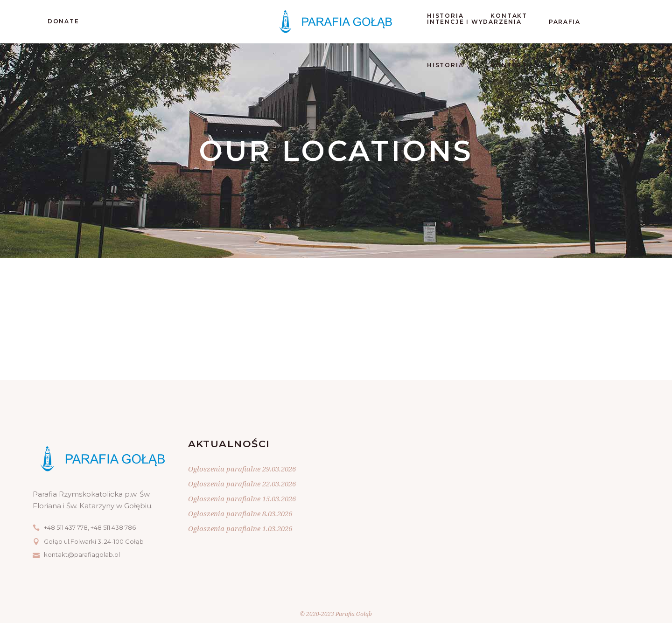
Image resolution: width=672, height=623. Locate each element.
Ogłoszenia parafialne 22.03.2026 (242, 484)
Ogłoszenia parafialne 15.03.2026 (242, 498)
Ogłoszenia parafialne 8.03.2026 (240, 513)
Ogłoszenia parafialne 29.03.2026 (242, 469)
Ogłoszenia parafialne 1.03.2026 (240, 528)
